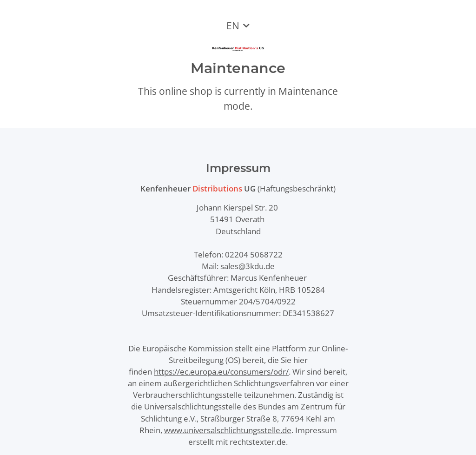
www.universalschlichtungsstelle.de (228, 430)
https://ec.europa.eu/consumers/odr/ (221, 372)
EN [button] (233, 26)
